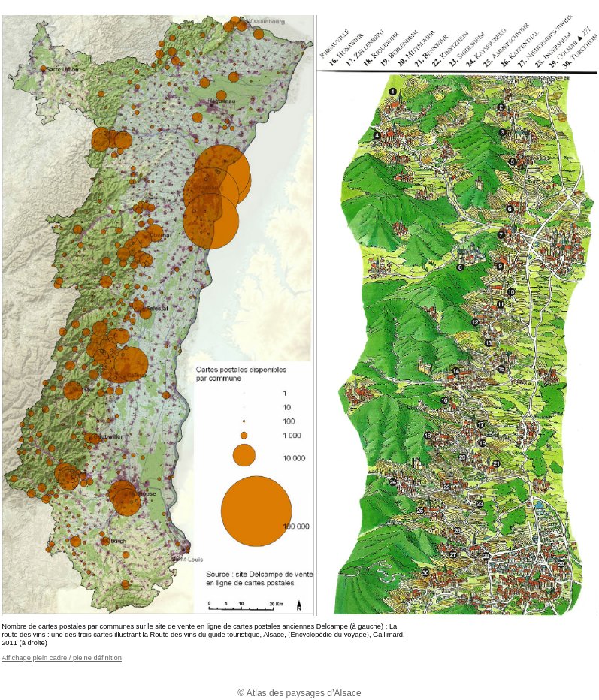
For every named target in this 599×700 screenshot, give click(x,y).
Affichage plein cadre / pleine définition (62, 658)
